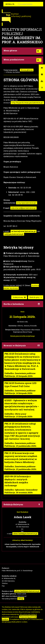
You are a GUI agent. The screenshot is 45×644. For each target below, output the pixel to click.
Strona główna (27, 70)
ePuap (21, 599)
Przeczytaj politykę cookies (19, 618)
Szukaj (10, 4)
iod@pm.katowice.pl (14, 234)
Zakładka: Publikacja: (22, 365)
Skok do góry (36, 297)
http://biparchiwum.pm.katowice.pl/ (27, 103)
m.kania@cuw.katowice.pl (24, 231)
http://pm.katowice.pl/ (27, 203)
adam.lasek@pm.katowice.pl (25, 534)
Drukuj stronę (19, 297)
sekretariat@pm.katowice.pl (23, 208)
